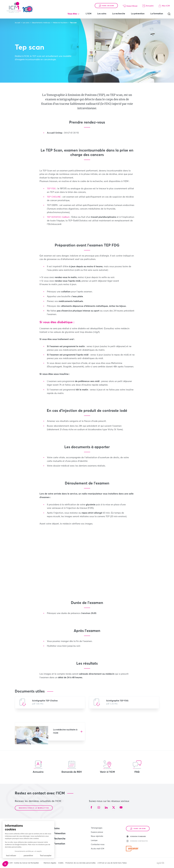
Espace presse (97, 832)
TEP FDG (52, 191)
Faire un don (106, 6)
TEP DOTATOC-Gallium (59, 219)
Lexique (94, 839)
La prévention (138, 14)
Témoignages (97, 828)
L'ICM (89, 14)
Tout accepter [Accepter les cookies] (46, 856)
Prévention (60, 834)
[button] (5, 864)
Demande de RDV (72, 767)
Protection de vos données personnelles (81, 863)
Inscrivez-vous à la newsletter (34, 808)
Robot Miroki (130, 6)
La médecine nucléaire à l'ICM (65, 734)
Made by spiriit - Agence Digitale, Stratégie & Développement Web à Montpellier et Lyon (160, 863)
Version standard (136, 836)
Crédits (61, 863)
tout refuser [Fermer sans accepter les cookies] (11, 856)
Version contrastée (137, 841)
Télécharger (50, 705)
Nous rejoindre (97, 836)
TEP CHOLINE (54, 199)
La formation (157, 14)
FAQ (137, 767)
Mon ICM (164, 6)
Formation (59, 844)
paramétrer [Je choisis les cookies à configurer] (28, 856)
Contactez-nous (98, 843)
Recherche (60, 839)
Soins (57, 828)
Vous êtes (72, 14)
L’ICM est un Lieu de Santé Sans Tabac (112, 863)
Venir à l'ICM (107, 767)
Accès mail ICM (97, 847)
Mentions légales (50, 863)
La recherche (119, 14)
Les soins (102, 14)
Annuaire (148, 6)
